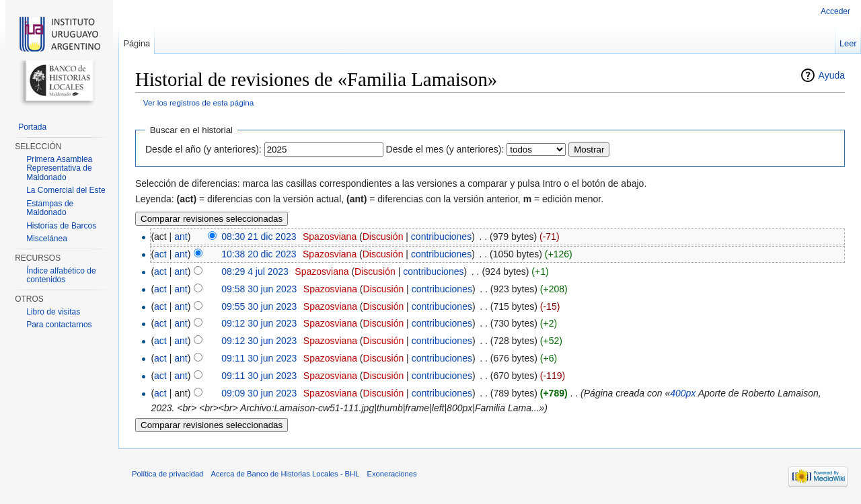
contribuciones (441, 237)
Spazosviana (330, 237)
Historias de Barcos (61, 226)
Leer (848, 43)
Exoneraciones (391, 474)
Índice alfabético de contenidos (61, 276)
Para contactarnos (59, 325)
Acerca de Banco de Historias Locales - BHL (286, 474)
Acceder (835, 11)
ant (181, 237)
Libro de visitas (53, 312)
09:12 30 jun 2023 (259, 323)
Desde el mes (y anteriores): (445, 149)
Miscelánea (47, 239)
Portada (32, 127)
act (160, 254)
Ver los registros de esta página (199, 102)
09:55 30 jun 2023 (259, 306)
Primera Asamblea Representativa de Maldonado (59, 168)
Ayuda (832, 75)
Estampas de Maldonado (50, 208)
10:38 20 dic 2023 (259, 254)
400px (683, 393)
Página (137, 43)
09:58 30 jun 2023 (259, 289)
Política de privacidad (167, 474)
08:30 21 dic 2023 (259, 237)
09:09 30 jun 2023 (259, 393)
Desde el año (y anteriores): (203, 149)
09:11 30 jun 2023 (259, 358)
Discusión (383, 237)
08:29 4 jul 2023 (255, 271)
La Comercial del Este (66, 190)
